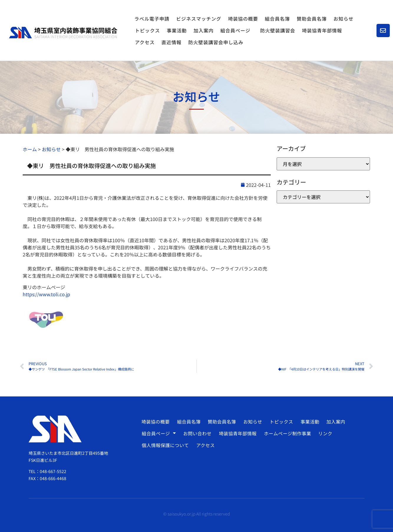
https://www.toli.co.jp (46, 294)
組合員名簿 (277, 19)
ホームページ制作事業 (286, 433)
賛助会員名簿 (312, 19)
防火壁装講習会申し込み (216, 42)
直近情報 (171, 42)
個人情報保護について (165, 445)
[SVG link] (63, 33)
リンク (323, 433)
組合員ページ (237, 30)
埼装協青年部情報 (322, 30)
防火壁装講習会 (278, 30)
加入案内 (204, 30)
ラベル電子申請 (152, 19)
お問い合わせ (197, 433)
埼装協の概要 (243, 19)
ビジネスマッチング (199, 19)
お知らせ (344, 19)
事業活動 (177, 30)
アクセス (145, 42)
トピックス (147, 30)
